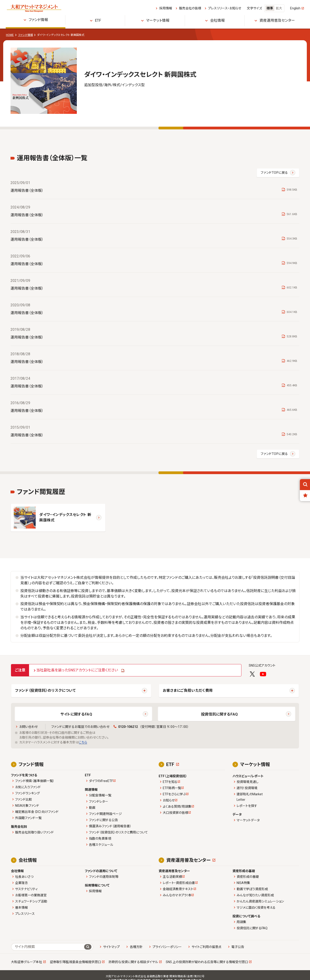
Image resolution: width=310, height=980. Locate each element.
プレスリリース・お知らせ (225, 8)
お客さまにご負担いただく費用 (188, 690)
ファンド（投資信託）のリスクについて (45, 690)
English (295, 8)
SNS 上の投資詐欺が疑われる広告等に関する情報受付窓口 (207, 962)
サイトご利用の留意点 (207, 947)
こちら (83, 742)
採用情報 (166, 8)
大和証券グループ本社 (27, 962)
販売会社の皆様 (190, 8)
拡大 (279, 8)
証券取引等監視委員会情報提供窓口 (75, 962)
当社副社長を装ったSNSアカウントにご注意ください (77, 670)
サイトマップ (111, 947)
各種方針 (136, 947)
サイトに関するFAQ (76, 714)
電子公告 (238, 947)
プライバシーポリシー (167, 947)
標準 (270, 8)
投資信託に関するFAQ (219, 714)
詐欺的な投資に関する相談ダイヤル (133, 962)
